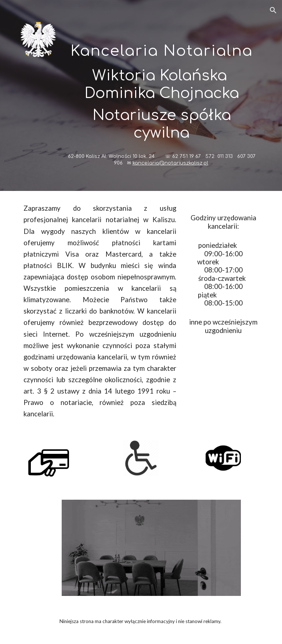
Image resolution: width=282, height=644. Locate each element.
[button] (273, 10)
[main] (161, 95)
